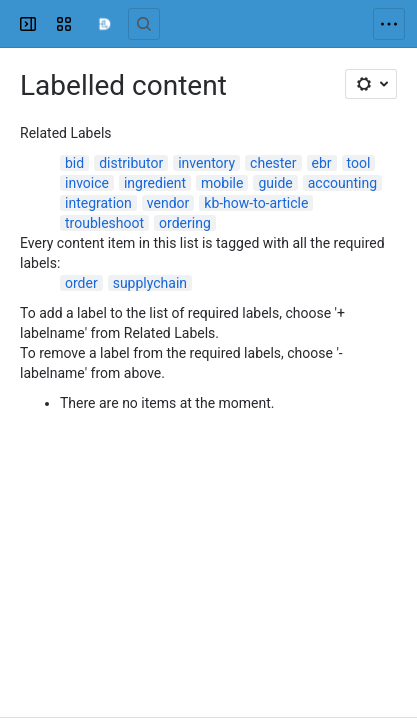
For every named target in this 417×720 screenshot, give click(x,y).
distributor (131, 163)
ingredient (155, 183)
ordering (185, 223)
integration (98, 203)
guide (275, 183)
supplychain (150, 283)
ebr (322, 163)
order (81, 283)
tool (359, 163)
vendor (168, 203)
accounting (342, 183)
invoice (87, 183)
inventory (206, 163)
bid (74, 163)
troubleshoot (104, 223)
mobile (222, 183)
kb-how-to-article (256, 203)
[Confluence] (104, 24)
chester (273, 163)
